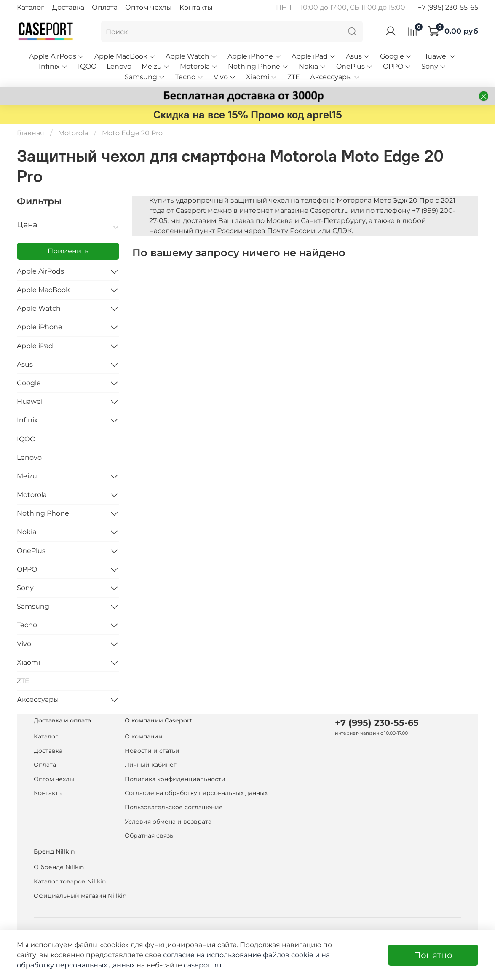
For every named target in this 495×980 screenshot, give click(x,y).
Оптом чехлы (148, 7)
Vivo (225, 77)
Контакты (196, 7)
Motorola (199, 66)
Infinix (53, 66)
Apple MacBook (125, 56)
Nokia (312, 66)
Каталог (31, 7)
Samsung (145, 77)
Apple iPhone (254, 56)
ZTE (294, 77)
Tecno (189, 77)
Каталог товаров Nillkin (70, 881)
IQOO (87, 66)
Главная (31, 133)
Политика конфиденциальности (175, 779)
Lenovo (119, 66)
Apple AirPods (57, 56)
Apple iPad (314, 56)
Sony (434, 66)
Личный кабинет (151, 765)
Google (396, 56)
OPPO (397, 66)
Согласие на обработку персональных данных (196, 793)
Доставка (68, 7)
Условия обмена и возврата (168, 822)
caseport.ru (203, 965)
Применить (68, 251)
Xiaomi (262, 77)
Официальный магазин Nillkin (80, 896)
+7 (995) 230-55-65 (448, 7)
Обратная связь (149, 835)
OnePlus (355, 66)
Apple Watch (191, 56)
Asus (358, 56)
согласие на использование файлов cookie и (242, 955)
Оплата (105, 7)
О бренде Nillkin (59, 867)
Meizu (156, 66)
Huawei (439, 56)
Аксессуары (335, 77)
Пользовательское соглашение (174, 807)
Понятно (433, 955)
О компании (144, 736)
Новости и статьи (152, 751)
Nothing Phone (258, 66)
